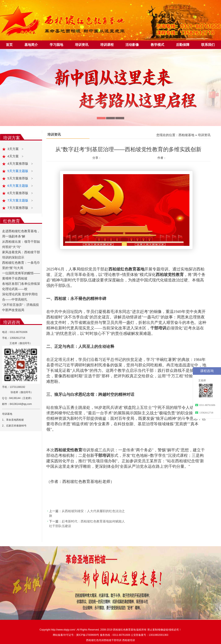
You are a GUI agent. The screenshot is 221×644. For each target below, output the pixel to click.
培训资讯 (82, 45)
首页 (9, 45)
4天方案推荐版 (18, 164)
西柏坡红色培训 (95, 640)
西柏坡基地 (186, 135)
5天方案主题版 (18, 171)
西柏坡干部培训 (113, 640)
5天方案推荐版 (18, 178)
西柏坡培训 (129, 640)
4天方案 (13, 156)
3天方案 (13, 149)
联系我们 (208, 45)
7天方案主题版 (18, 200)
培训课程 (107, 45)
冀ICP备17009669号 (88, 635)
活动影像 (132, 45)
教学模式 (157, 45)
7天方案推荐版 (18, 208)
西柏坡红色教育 (122, 630)
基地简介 (31, 45)
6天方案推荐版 (18, 193)
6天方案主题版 (18, 186)
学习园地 (56, 45)
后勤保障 (183, 45)
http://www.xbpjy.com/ (63, 630)
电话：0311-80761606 (15, 332)
